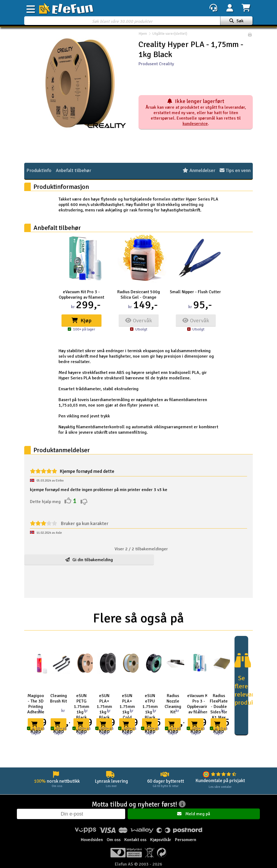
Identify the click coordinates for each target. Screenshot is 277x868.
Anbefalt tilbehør (73, 171)
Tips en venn (235, 171)
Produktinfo (39, 171)
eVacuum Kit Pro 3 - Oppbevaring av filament (81, 295)
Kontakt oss (135, 840)
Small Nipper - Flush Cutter (195, 292)
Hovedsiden (92, 840)
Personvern (186, 840)
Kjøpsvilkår (161, 840)
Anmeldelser (199, 171)
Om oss (114, 840)
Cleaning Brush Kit (59, 698)
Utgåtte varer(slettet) (167, 35)
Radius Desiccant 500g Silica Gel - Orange (139, 295)
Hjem (143, 35)
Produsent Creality (156, 64)
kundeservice (195, 124)
